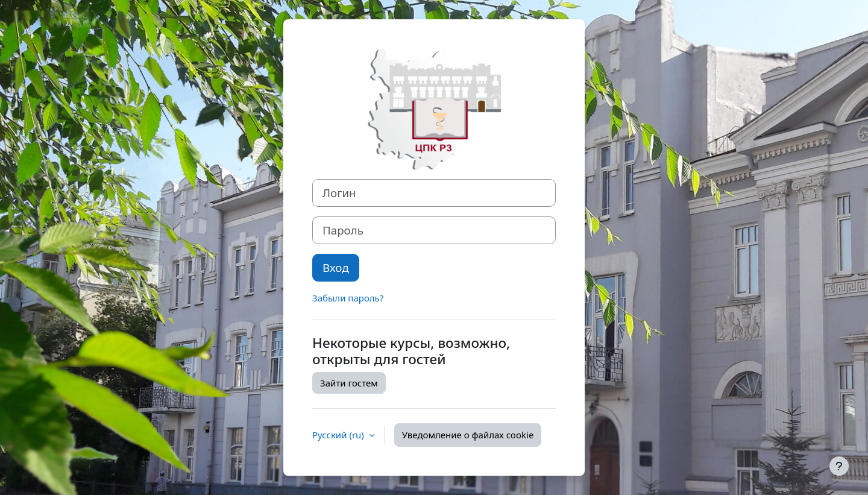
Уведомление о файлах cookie (468, 435)
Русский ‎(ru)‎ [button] (339, 435)
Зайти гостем (349, 383)
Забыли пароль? (348, 298)
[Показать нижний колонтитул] (839, 466)
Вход (336, 267)
